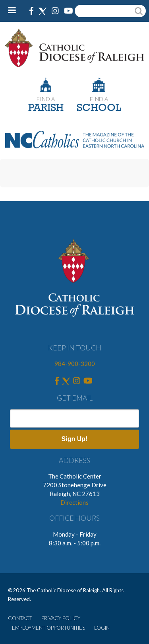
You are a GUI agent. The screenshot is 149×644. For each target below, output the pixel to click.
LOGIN (102, 628)
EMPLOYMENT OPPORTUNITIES (48, 628)
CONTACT (20, 618)
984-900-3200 (75, 364)
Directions (74, 502)
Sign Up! (75, 439)
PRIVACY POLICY (61, 618)
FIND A (46, 99)
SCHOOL (99, 108)
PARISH (46, 108)
